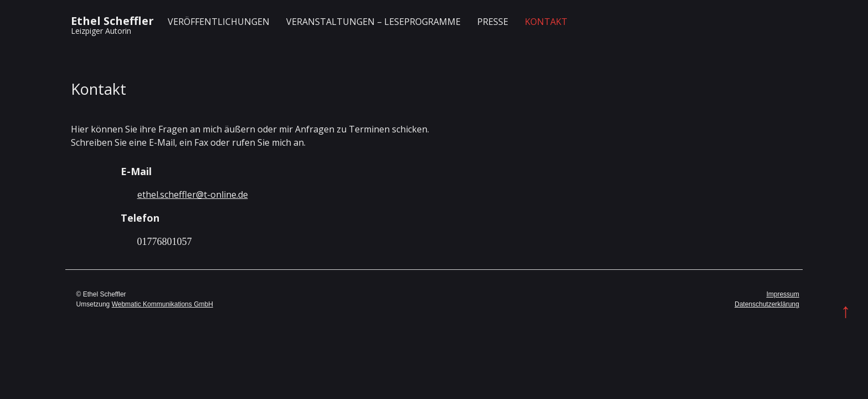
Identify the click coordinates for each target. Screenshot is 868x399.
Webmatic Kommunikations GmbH (162, 304)
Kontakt (546, 22)
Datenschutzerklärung (767, 304)
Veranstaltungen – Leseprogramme (373, 22)
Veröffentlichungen (219, 22)
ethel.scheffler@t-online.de (193, 195)
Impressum (782, 294)
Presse (493, 22)
